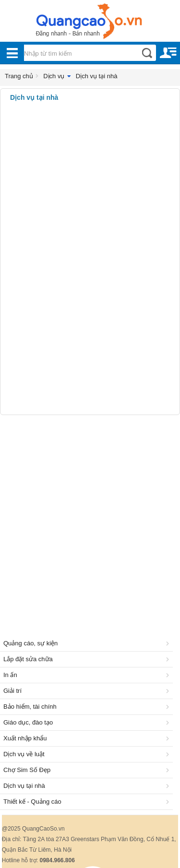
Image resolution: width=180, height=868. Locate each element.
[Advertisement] (90, 515)
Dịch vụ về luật (88, 754)
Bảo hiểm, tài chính (88, 707)
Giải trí (88, 691)
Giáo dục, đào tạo (88, 722)
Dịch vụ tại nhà (97, 76)
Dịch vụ (54, 76)
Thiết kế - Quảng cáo (88, 802)
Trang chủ (19, 76)
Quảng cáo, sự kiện (88, 643)
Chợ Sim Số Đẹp (88, 770)
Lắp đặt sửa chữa (88, 659)
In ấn (88, 675)
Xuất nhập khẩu (88, 738)
